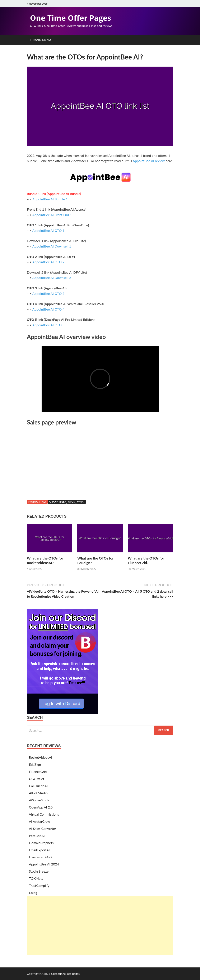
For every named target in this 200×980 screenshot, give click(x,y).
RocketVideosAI (41, 757)
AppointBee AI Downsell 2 (52, 278)
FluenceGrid (38, 772)
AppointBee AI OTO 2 (48, 262)
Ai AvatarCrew (40, 821)
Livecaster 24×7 (41, 857)
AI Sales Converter (43, 828)
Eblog (33, 893)
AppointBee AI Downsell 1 (52, 246)
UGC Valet (37, 779)
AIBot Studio (38, 793)
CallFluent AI (38, 786)
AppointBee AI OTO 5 (48, 325)
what (81, 502)
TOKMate (36, 878)
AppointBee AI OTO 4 (48, 309)
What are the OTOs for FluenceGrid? (146, 560)
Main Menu (42, 40)
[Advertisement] (100, 926)
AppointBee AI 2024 (44, 864)
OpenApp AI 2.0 (41, 807)
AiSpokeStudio (40, 800)
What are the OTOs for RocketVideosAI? (45, 560)
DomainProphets (41, 843)
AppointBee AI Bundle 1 (50, 199)
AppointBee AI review (149, 161)
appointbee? (57, 502)
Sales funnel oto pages (65, 974)
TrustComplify (39, 885)
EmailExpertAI (39, 850)
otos (71, 502)
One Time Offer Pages (71, 18)
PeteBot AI (37, 836)
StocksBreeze (39, 871)
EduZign (35, 764)
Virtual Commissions (44, 814)
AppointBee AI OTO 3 (48, 293)
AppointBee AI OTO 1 (48, 230)
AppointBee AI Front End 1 (52, 215)
